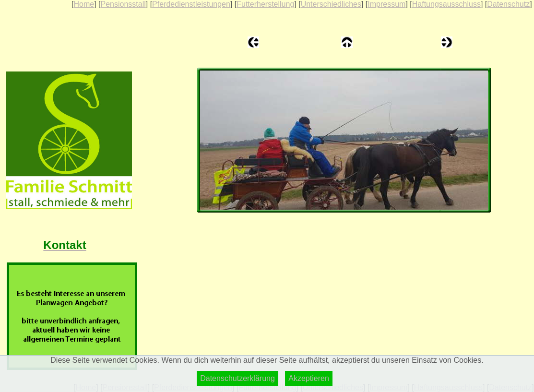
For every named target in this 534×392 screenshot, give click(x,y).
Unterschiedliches (331, 4)
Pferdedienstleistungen (191, 4)
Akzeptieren (309, 378)
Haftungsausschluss (446, 4)
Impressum (386, 4)
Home (84, 4)
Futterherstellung (265, 4)
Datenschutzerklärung (237, 378)
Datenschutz (508, 4)
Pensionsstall (123, 4)
